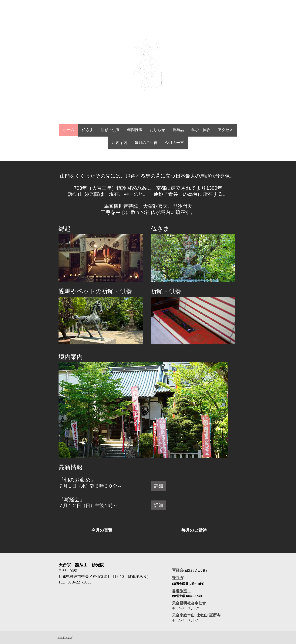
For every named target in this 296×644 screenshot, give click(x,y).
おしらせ (157, 130)
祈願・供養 (110, 130)
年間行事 (135, 130)
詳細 (159, 486)
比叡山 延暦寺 (208, 615)
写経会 (178, 570)
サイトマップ (65, 637)
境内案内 (120, 143)
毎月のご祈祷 (146, 143)
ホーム (69, 130)
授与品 (178, 130)
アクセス (225, 130)
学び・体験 (201, 130)
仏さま (88, 130)
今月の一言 (174, 143)
